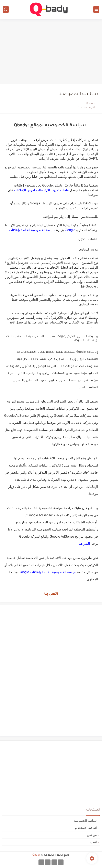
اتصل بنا (51, 594)
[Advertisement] (51, 51)
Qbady (36, 855)
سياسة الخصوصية (85, 821)
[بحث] (6, 9)
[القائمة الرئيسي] (96, 9)
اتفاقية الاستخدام (86, 828)
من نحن (92, 835)
